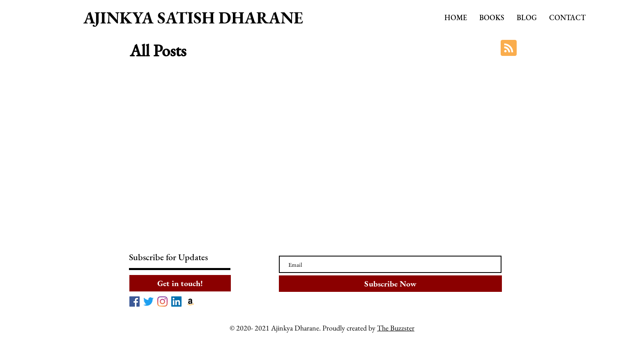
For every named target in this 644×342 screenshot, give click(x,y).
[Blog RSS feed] (509, 48)
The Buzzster (396, 328)
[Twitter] (148, 302)
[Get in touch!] (180, 283)
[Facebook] (135, 302)
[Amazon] (190, 302)
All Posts (158, 51)
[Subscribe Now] (390, 284)
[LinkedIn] (176, 302)
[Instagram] (162, 302)
